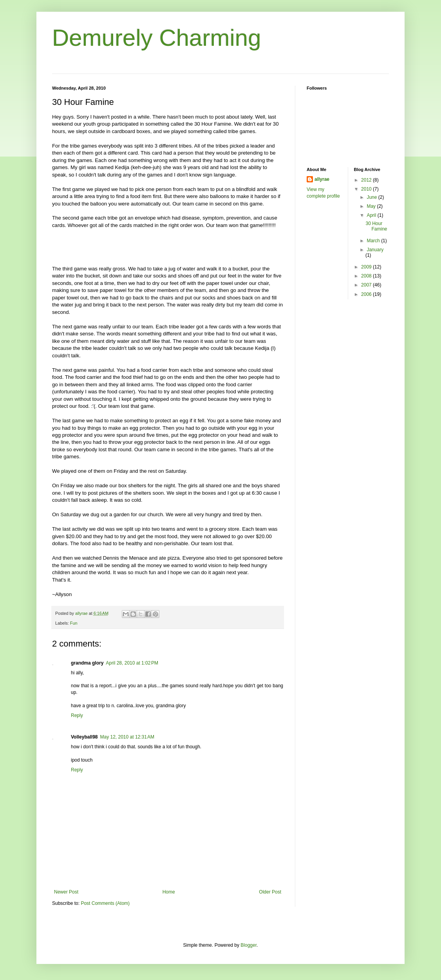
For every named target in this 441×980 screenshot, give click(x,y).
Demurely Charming (157, 38)
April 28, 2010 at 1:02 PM (132, 663)
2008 (367, 276)
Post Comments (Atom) (105, 903)
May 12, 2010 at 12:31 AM (127, 737)
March (374, 241)
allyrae (322, 179)
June (372, 197)
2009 (367, 267)
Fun (74, 623)
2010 (367, 189)
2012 (367, 180)
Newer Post (66, 892)
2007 (367, 285)
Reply (77, 715)
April (372, 215)
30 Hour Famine (376, 226)
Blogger (249, 945)
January (375, 250)
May (372, 206)
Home (169, 892)
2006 (367, 294)
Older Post (270, 892)
